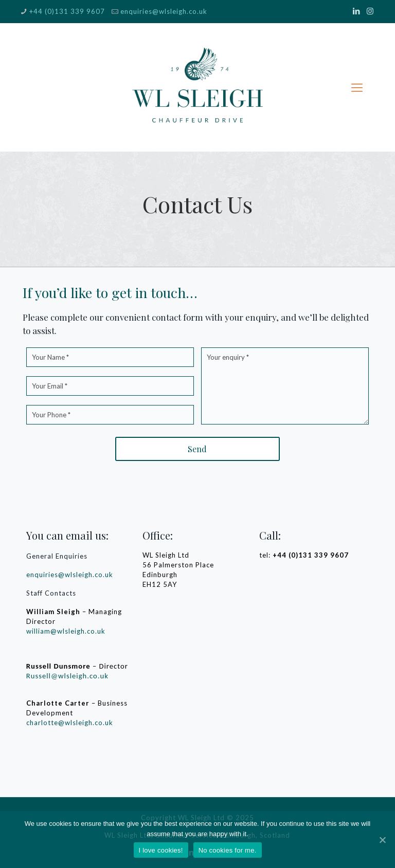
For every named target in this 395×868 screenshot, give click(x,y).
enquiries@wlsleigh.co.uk (164, 11)
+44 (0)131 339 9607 (67, 11)
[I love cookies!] (382, 840)
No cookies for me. (228, 850)
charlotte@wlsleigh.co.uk (70, 723)
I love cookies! (161, 850)
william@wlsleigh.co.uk (66, 631)
